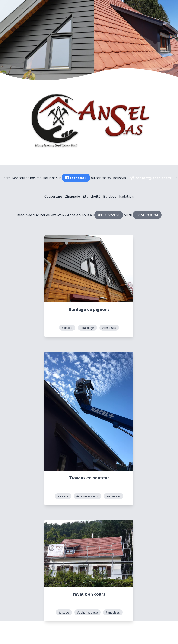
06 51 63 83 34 (147, 215)
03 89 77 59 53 (109, 215)
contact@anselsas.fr (151, 178)
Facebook (76, 178)
